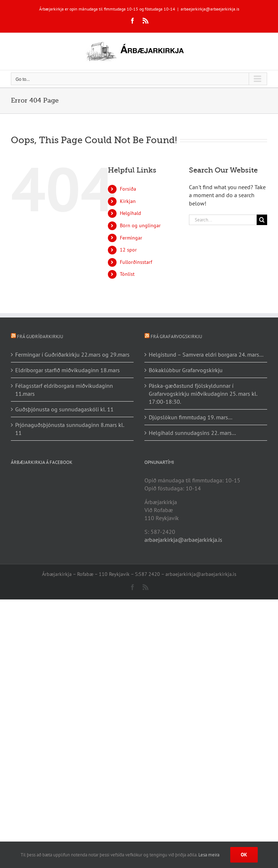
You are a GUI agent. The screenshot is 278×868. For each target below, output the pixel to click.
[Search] (262, 220)
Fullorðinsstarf (136, 262)
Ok (244, 855)
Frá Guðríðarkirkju (40, 337)
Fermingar (131, 238)
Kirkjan (128, 201)
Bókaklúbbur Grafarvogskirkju (186, 370)
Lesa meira (209, 855)
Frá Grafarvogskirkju (176, 337)
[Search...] (223, 220)
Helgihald (130, 213)
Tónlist (127, 274)
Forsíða (128, 189)
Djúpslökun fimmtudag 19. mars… (191, 417)
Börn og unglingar (140, 225)
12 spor (128, 250)
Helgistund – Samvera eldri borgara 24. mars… (206, 354)
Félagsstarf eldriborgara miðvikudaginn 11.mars (64, 390)
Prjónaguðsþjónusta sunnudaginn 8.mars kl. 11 (69, 429)
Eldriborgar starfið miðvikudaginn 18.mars (68, 370)
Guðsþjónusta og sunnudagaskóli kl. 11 (64, 409)
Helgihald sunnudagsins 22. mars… (192, 433)
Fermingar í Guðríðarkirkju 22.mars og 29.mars (72, 354)
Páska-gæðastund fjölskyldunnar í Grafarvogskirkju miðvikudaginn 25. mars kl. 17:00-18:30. (203, 394)
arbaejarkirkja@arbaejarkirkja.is (210, 9)
